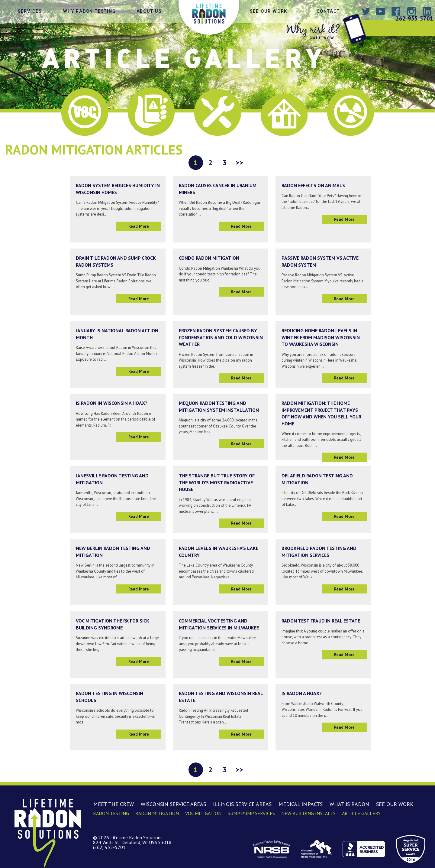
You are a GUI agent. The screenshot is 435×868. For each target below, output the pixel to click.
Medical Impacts (301, 804)
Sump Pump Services (251, 813)
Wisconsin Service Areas (173, 804)
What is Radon (349, 804)
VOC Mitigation (203, 813)
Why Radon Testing (90, 11)
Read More (139, 226)
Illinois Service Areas (242, 804)
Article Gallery (361, 813)
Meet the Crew (114, 804)
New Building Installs (308, 813)
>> (239, 163)
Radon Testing (111, 813)
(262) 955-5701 (109, 847)
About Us (149, 11)
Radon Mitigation (157, 813)
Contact (328, 11)
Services (30, 11)
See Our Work (269, 11)
